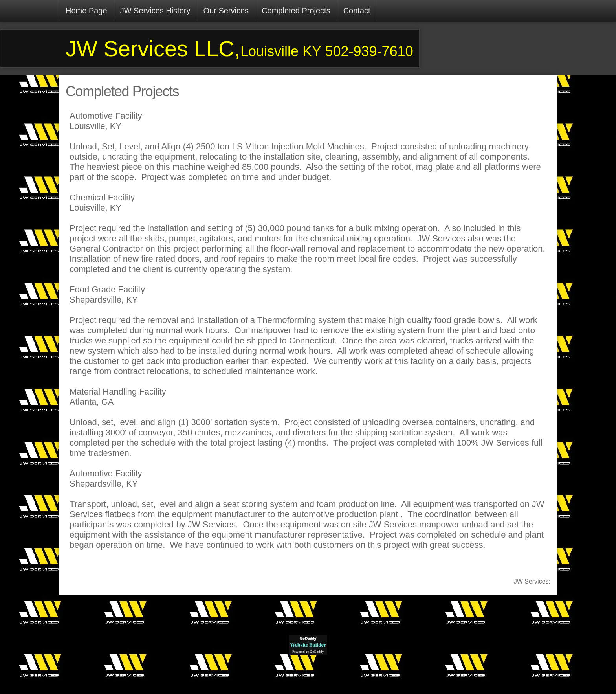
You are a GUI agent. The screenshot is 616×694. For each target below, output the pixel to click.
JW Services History (155, 11)
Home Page (86, 11)
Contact (357, 11)
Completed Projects (296, 11)
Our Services (226, 11)
